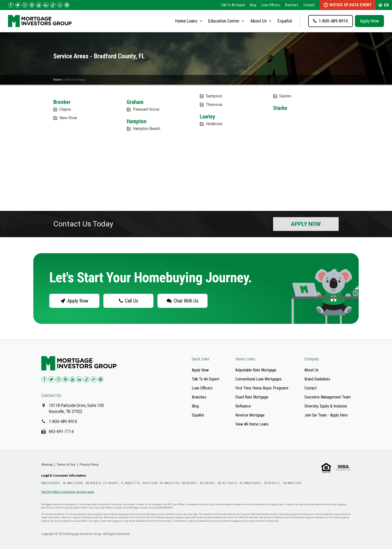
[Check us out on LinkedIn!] (46, 5)
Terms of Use (66, 465)
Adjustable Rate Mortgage (256, 370)
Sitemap (47, 465)
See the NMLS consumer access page (68, 492)
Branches (292, 5)
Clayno (65, 109)
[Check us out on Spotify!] (100, 379)
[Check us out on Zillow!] (60, 5)
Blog (253, 5)
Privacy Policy (89, 465)
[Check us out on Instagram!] (25, 5)
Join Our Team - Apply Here (326, 415)
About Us (312, 370)
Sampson (214, 96)
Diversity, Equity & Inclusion (326, 406)
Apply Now (369, 21)
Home (57, 80)
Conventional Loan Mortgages (258, 379)
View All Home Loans (252, 424)
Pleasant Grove (146, 109)
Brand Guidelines (317, 379)
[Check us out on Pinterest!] (32, 5)
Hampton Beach (146, 129)
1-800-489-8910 (63, 421)
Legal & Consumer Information (64, 476)
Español (285, 21)
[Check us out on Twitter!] (18, 5)
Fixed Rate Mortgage (252, 397)
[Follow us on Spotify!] (67, 5)
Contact (309, 5)
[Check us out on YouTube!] (39, 5)
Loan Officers (271, 5)
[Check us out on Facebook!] (11, 5)
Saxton (285, 96)
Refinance (243, 406)
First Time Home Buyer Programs (262, 388)
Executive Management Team (328, 397)
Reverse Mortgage (250, 415)
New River (68, 118)
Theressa (214, 105)
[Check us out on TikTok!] (53, 5)
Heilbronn (214, 124)
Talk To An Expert (233, 5)
